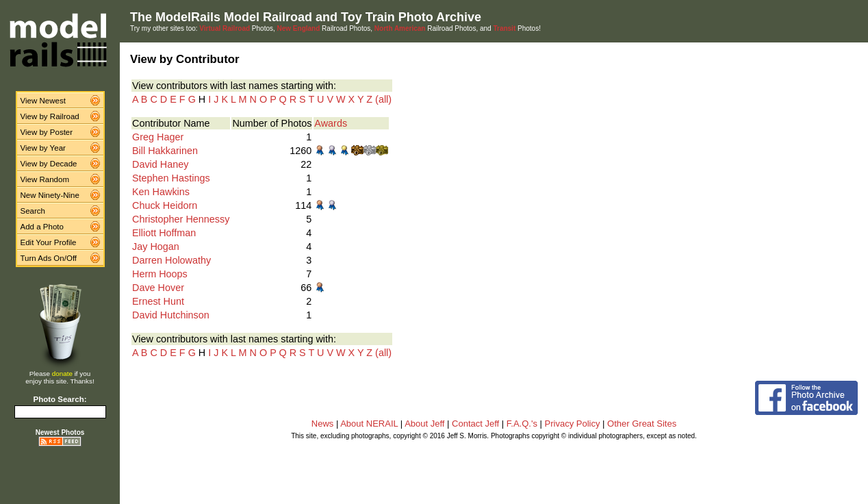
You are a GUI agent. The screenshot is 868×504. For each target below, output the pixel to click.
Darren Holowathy (171, 260)
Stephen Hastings (171, 178)
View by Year (43, 148)
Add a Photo (42, 227)
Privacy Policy (573, 424)
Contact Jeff (475, 424)
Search (33, 211)
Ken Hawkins (161, 192)
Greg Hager (158, 137)
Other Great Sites (642, 424)
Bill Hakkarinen (165, 151)
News (323, 424)
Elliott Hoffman (164, 233)
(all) (383, 99)
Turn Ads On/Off (49, 258)
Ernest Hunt (158, 301)
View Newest (43, 101)
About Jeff (424, 424)
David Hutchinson (171, 315)
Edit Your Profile (49, 242)
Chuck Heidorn (165, 205)
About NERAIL (369, 424)
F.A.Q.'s (522, 424)
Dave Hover (158, 288)
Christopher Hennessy (181, 219)
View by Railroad (50, 116)
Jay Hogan (156, 247)
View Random (45, 179)
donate (62, 374)
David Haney (160, 164)
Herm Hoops (160, 274)
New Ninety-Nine (50, 195)
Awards (331, 123)
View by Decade (49, 164)
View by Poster (47, 132)
